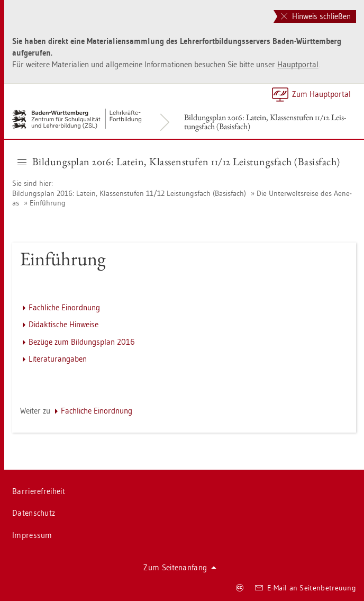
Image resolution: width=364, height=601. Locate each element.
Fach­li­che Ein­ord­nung (64, 307)
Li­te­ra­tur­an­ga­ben (58, 359)
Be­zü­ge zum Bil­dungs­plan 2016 (82, 342)
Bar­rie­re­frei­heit (39, 491)
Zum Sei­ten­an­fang (180, 567)
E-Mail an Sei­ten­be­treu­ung (306, 588)
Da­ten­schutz (34, 513)
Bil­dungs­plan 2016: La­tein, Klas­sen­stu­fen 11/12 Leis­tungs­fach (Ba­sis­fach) (265, 122)
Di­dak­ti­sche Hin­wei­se (63, 324)
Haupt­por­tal (298, 64)
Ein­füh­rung (48, 203)
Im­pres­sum (32, 535)
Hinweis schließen (316, 16)
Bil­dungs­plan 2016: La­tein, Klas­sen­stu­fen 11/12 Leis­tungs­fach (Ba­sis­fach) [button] (179, 162)
